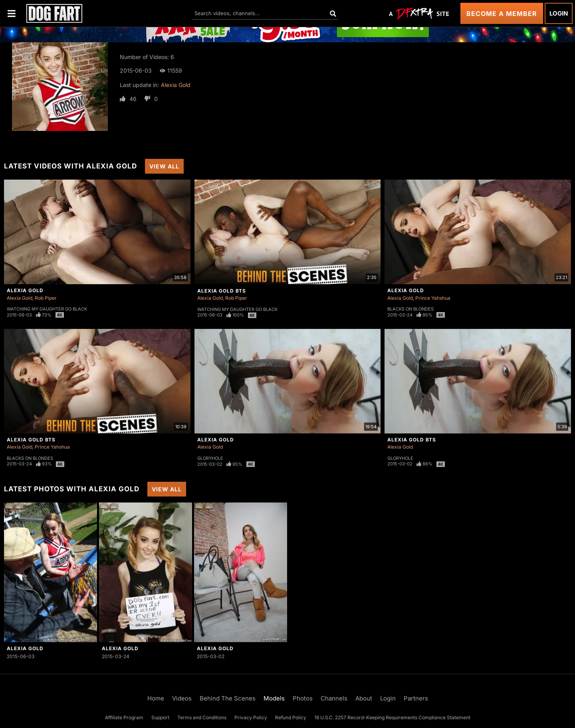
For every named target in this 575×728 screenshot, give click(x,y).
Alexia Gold (176, 85)
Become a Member (502, 14)
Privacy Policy (251, 717)
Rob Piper (46, 298)
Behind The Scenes (228, 698)
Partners (416, 698)
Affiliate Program (124, 717)
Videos (182, 698)
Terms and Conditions (202, 717)
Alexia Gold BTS (222, 291)
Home (156, 698)
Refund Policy (291, 717)
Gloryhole (210, 458)
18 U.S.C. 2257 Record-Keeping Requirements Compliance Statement (392, 717)
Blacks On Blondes (410, 309)
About (364, 698)
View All (164, 166)
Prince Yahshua (433, 298)
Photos (303, 698)
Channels (334, 698)
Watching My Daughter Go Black (47, 309)
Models (274, 698)
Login (559, 13)
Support (160, 717)
